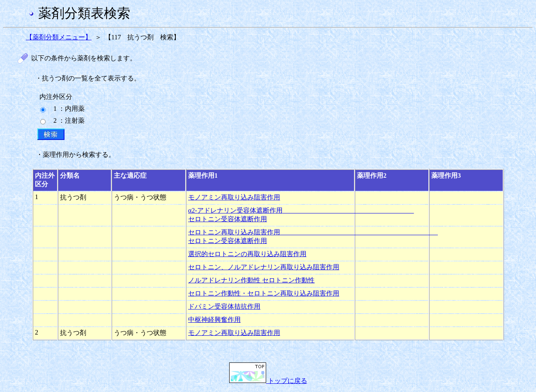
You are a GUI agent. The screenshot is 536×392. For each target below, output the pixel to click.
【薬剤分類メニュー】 (59, 37)
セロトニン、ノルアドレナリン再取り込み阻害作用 (264, 267)
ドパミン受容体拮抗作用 (224, 306)
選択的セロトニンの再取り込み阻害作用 (247, 254)
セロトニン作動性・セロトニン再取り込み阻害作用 (264, 293)
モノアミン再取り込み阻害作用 (234, 197)
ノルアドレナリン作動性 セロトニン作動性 (251, 280)
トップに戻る (268, 381)
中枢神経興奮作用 (214, 320)
